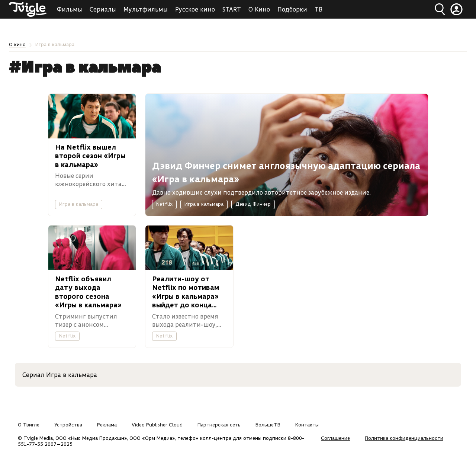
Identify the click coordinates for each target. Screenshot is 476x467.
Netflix (164, 204)
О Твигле (29, 425)
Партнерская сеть (219, 425)
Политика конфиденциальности (404, 438)
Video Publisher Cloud (157, 425)
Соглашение (335, 438)
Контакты (307, 425)
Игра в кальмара (79, 204)
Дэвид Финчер (253, 204)
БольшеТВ (268, 425)
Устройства (68, 425)
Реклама (107, 425)
